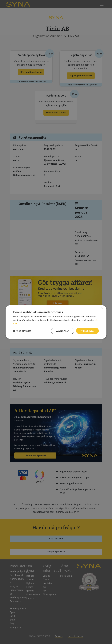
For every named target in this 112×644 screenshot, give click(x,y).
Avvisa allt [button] (62, 331)
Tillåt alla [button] (87, 331)
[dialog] (56, 322)
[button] (22, 331)
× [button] (102, 308)
